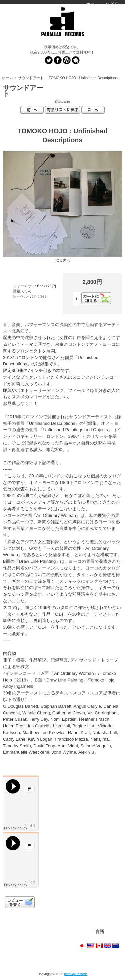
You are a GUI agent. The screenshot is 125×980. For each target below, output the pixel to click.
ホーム (92, 4)
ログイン (114, 4)
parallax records (76, 974)
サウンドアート (31, 78)
